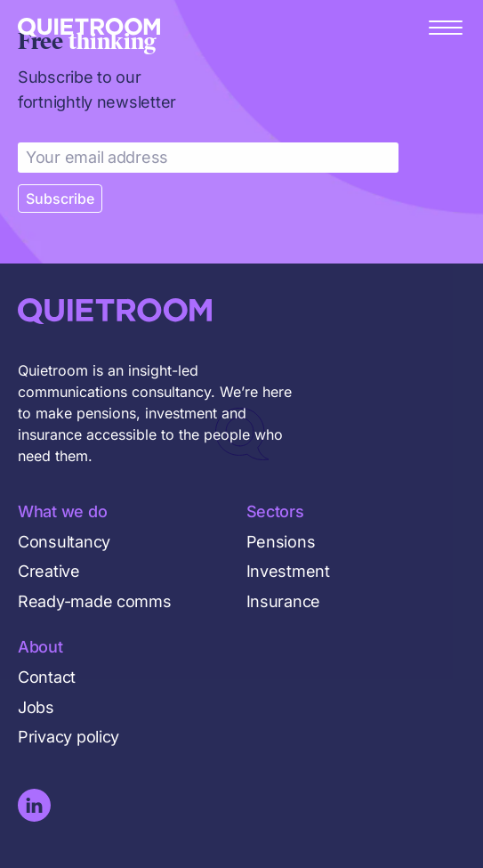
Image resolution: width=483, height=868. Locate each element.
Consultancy (64, 542)
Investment (288, 571)
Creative (49, 571)
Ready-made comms (95, 601)
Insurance (284, 601)
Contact (47, 677)
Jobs (36, 707)
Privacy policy (68, 737)
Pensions (281, 542)
